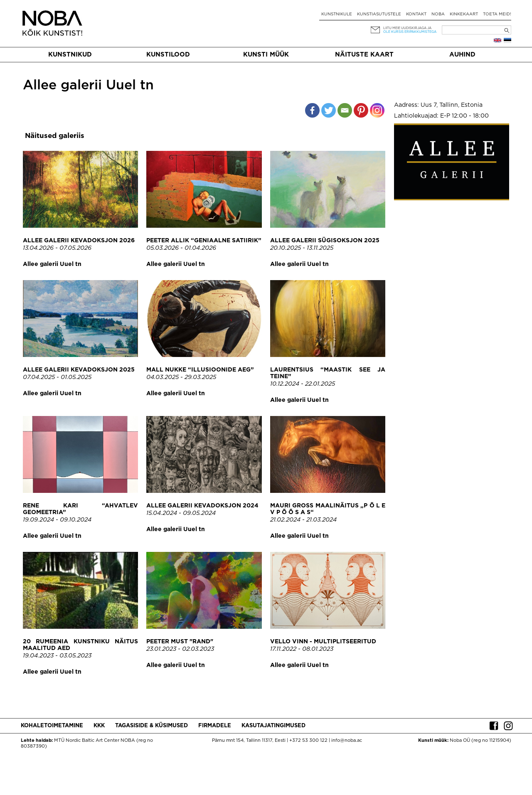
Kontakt (416, 14)
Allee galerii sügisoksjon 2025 (325, 241)
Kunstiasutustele (379, 14)
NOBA (438, 14)
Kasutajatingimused (273, 726)
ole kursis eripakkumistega (410, 32)
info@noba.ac (347, 741)
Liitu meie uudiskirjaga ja (407, 28)
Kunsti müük (266, 55)
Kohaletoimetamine (52, 726)
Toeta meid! (497, 14)
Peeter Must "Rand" (180, 642)
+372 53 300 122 (308, 741)
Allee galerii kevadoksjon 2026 (79, 241)
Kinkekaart (464, 14)
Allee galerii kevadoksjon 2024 (202, 506)
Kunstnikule (337, 14)
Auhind (462, 55)
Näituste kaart (364, 55)
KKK (99, 726)
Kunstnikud (70, 55)
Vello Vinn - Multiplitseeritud (323, 642)
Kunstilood (168, 55)
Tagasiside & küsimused (151, 726)
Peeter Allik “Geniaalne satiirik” (204, 241)
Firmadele (215, 726)
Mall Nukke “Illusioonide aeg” (200, 370)
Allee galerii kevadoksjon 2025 (79, 370)
